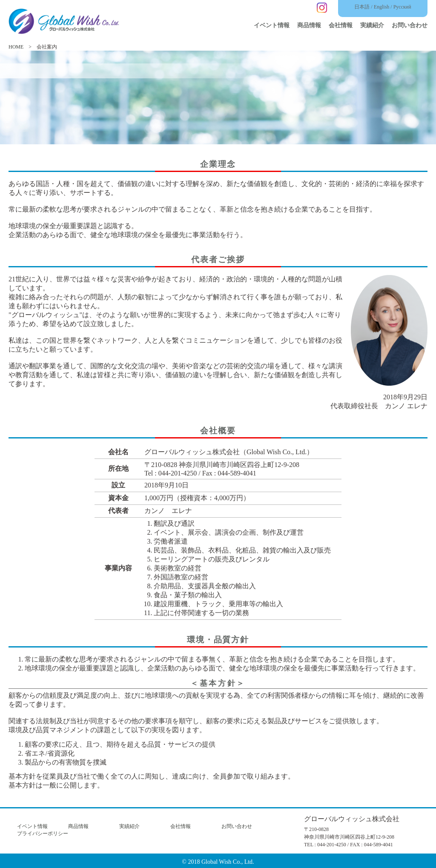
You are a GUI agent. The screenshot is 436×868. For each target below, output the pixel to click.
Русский (402, 7)
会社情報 (341, 25)
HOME (16, 47)
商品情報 (309, 25)
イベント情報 (272, 25)
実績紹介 (372, 25)
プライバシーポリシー (43, 834)
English (382, 7)
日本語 (362, 7)
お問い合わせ (410, 25)
